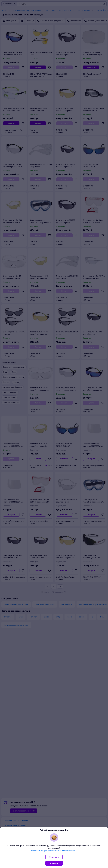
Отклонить (54, 857)
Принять (54, 863)
